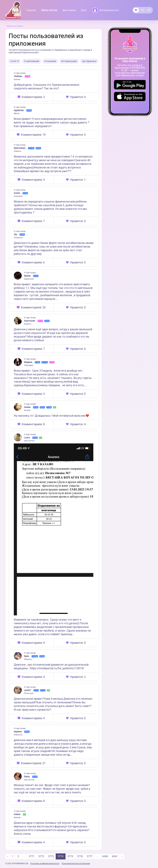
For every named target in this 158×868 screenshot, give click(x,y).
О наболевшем (32, 61)
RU (136, 10)
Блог (84, 10)
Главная (31, 10)
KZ (142, 10)
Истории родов (69, 61)
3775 (70, 856)
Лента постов (49, 10)
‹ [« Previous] (8, 856)
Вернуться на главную (15, 26)
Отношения (50, 61)
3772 (41, 856)
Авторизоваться (105, 10)
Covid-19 (15, 61)
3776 (80, 856)
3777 (90, 856)
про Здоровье (89, 61)
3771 (32, 856)
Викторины (69, 10)
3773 (51, 856)
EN (149, 10)
